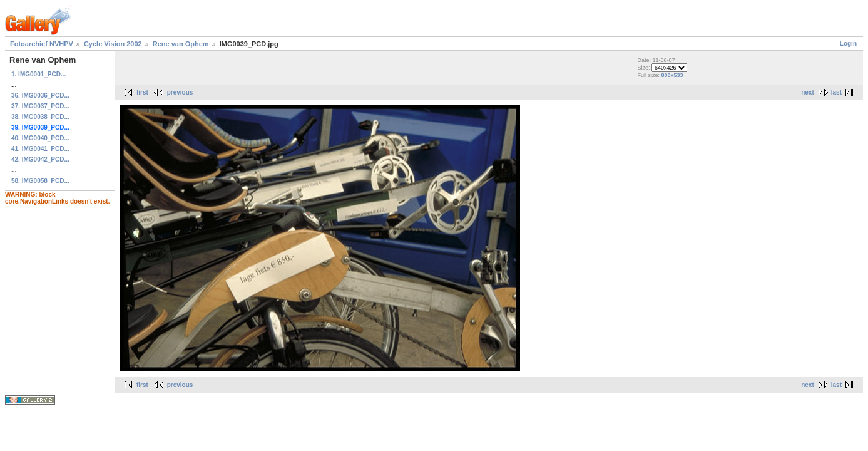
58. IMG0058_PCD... (40, 181)
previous (180, 92)
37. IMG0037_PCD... (40, 106)
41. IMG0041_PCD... (40, 149)
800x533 (672, 75)
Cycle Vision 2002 (113, 44)
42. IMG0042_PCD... (40, 159)
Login (848, 44)
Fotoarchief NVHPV (42, 44)
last (836, 92)
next (808, 92)
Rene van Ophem (181, 44)
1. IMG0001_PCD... (38, 74)
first (142, 92)
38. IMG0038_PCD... (40, 117)
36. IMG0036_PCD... (40, 96)
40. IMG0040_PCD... (40, 138)
